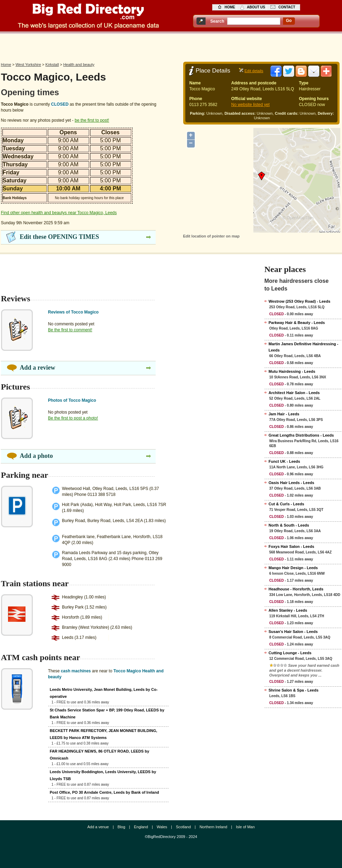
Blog (121, 827)
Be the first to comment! (70, 330)
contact (287, 7)
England (141, 827)
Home (6, 65)
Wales (162, 827)
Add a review (38, 368)
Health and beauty (79, 65)
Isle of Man (245, 827)
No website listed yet (251, 105)
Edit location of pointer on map (211, 236)
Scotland (183, 827)
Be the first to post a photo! (73, 418)
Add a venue (98, 827)
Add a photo (36, 456)
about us (256, 7)
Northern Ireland (214, 827)
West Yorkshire (28, 65)
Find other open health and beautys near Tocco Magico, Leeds (59, 213)
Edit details (254, 71)
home (230, 7)
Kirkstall (52, 65)
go (289, 21)
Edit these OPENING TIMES (60, 237)
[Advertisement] (171, 46)
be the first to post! (92, 120)
